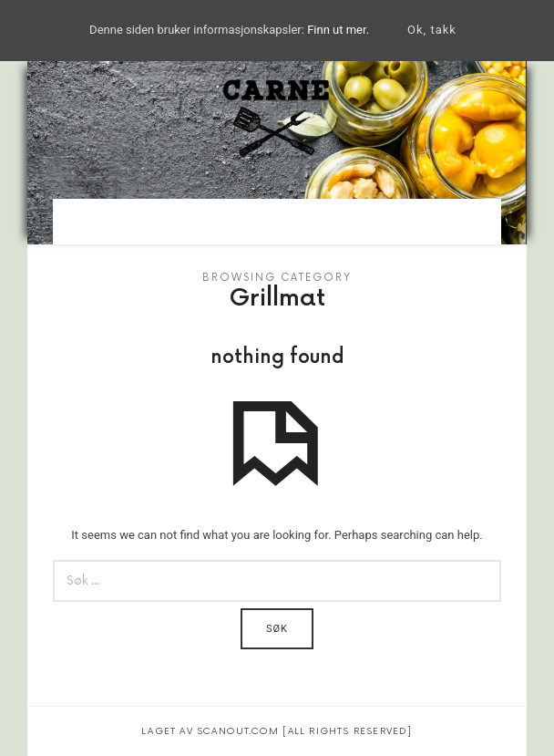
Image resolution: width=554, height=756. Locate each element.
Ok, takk (432, 30)
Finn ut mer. (338, 30)
